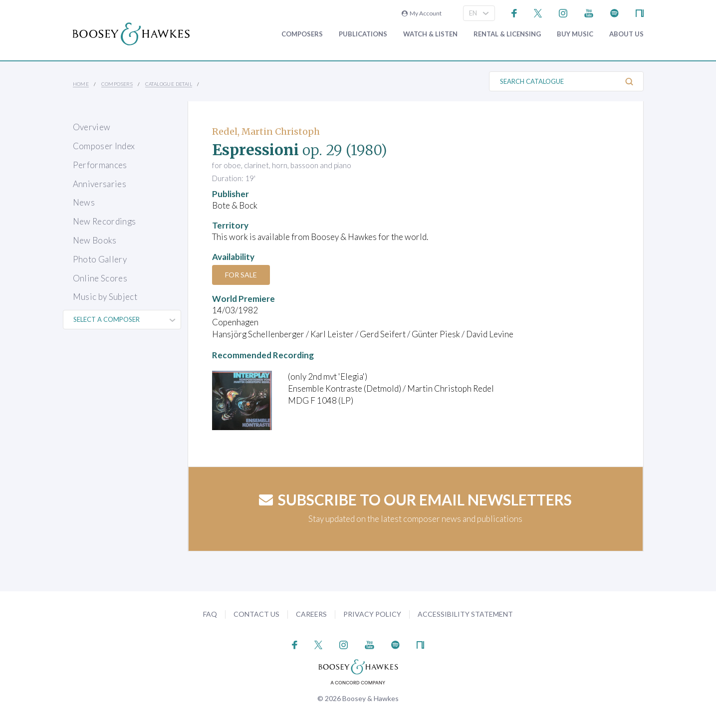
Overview (92, 127)
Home (81, 84)
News (84, 202)
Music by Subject (105, 297)
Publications (363, 34)
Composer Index (104, 146)
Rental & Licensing (507, 34)
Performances (100, 165)
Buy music (575, 34)
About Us (626, 34)
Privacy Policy (372, 614)
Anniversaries (100, 184)
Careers (311, 614)
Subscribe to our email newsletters (415, 499)
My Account (422, 13)
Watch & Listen (430, 34)
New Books (95, 240)
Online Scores (100, 278)
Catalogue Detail (169, 84)
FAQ (210, 614)
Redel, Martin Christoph (266, 131)
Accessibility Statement (465, 614)
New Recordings (105, 221)
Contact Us (256, 614)
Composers (302, 34)
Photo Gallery (100, 259)
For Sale (241, 275)
